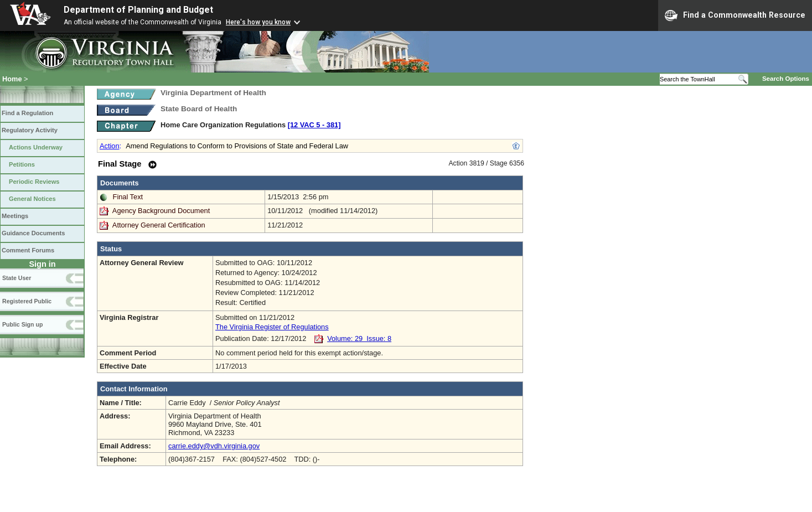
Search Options (786, 79)
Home (12, 79)
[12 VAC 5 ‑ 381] (314, 125)
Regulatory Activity (30, 130)
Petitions (22, 164)
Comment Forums (28, 250)
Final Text (128, 197)
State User (17, 278)
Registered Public (27, 301)
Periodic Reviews (34, 182)
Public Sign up (22, 324)
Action (110, 146)
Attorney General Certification (159, 225)
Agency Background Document (161, 211)
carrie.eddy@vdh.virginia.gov (214, 446)
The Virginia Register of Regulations (272, 327)
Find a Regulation (27, 113)
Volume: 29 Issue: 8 (359, 338)
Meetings (15, 216)
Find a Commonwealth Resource (735, 15)
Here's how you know (258, 22)
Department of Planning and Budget (138, 10)
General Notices (32, 199)
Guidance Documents (33, 233)
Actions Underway (36, 147)
